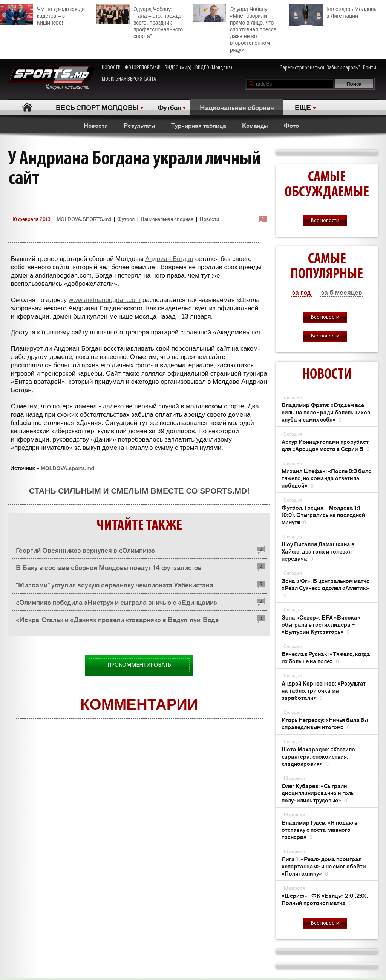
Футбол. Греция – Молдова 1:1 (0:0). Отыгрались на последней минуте (323, 515)
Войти (370, 68)
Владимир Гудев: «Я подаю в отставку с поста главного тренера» (319, 829)
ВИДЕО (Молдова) (214, 68)
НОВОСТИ (111, 68)
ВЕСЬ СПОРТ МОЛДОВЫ (97, 107)
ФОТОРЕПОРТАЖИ (143, 68)
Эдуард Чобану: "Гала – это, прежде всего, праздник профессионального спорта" (140, 21)
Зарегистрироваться (302, 68)
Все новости (325, 221)
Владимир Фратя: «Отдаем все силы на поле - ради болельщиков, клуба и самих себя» (327, 412)
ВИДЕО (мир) (178, 68)
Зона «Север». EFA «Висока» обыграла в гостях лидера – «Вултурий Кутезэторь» (321, 624)
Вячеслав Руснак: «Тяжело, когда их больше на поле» (326, 657)
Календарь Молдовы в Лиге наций (333, 12)
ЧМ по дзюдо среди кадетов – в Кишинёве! (42, 15)
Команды (255, 125)
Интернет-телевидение (51, 78)
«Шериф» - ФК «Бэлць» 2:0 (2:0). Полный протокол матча (325, 899)
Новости (96, 125)
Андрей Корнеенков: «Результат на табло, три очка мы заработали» (324, 690)
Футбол (169, 107)
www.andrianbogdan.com (105, 300)
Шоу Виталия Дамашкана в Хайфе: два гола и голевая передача (318, 551)
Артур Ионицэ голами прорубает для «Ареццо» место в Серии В (325, 445)
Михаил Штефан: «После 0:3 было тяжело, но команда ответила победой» (327, 478)
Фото (291, 125)
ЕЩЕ (303, 107)
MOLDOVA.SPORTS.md (84, 219)
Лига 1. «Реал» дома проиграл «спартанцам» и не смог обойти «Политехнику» (324, 866)
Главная (27, 107)
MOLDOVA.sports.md (67, 468)
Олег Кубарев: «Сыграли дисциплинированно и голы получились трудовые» (318, 793)
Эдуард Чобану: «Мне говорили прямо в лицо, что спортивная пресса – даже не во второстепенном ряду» (237, 28)
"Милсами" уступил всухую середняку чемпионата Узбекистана (115, 584)
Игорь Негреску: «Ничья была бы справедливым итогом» (325, 723)
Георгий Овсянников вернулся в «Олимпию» (85, 550)
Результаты (139, 125)
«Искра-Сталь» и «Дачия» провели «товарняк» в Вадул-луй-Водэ (117, 619)
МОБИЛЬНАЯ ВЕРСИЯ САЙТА (129, 79)
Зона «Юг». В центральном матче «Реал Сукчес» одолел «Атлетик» (325, 588)
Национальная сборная (237, 107)
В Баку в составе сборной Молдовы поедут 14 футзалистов (109, 567)
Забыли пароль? (344, 68)
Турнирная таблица (199, 125)
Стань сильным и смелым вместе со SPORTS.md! (139, 491)
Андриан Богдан (169, 259)
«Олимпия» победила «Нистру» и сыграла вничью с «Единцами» (116, 602)
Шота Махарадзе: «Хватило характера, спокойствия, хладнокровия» (318, 756)
